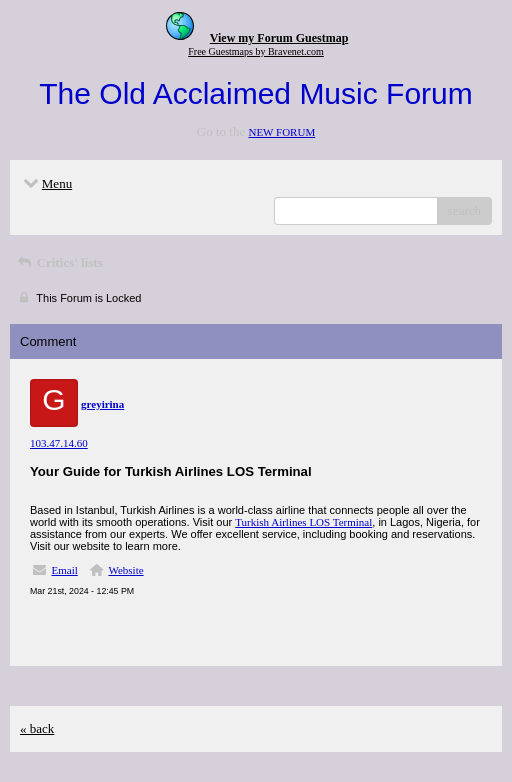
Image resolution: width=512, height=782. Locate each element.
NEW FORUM (281, 132)
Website (125, 570)
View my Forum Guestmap (279, 38)
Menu (46, 183)
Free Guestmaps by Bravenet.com (256, 51)
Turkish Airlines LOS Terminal (303, 522)
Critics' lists (59, 262)
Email (65, 570)
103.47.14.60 (59, 443)
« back (37, 728)
